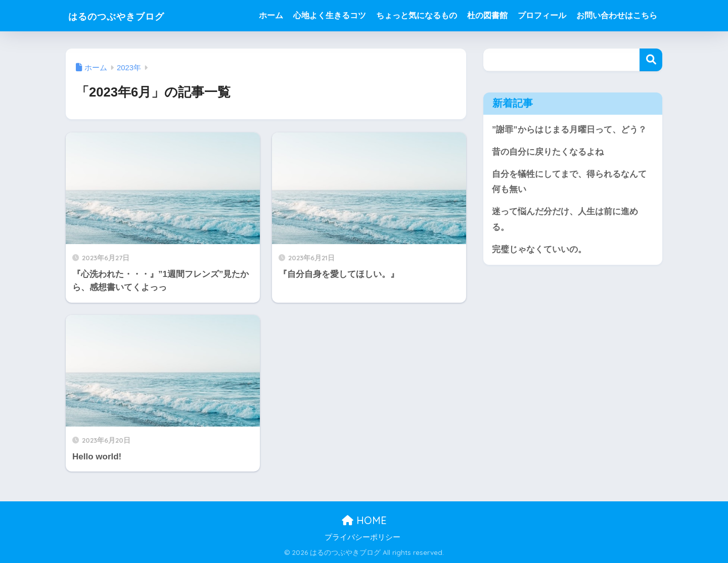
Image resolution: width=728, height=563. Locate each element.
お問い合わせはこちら (617, 15)
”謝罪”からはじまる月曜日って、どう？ (569, 130)
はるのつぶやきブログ (131, 15)
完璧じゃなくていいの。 (539, 251)
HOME (364, 520)
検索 (651, 60)
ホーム (271, 15)
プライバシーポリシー (362, 537)
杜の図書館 (487, 15)
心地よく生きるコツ (330, 15)
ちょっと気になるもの (417, 15)
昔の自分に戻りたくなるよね (548, 152)
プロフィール (542, 15)
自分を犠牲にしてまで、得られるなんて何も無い (569, 182)
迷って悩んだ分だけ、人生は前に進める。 (565, 220)
